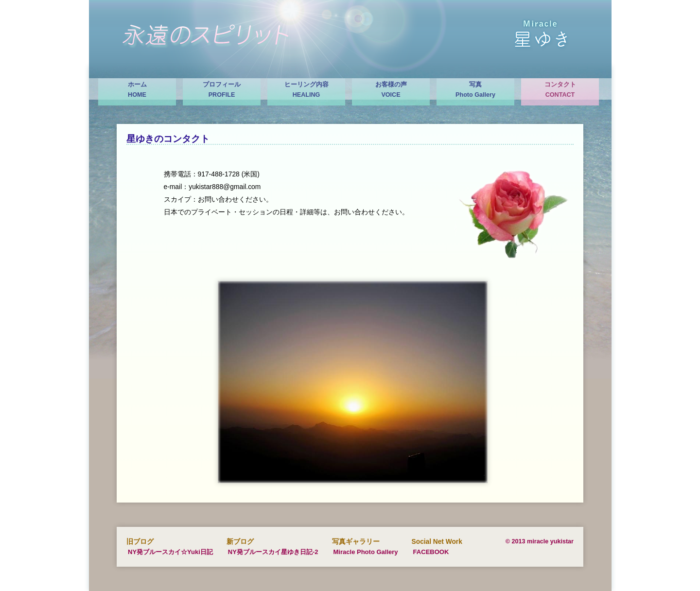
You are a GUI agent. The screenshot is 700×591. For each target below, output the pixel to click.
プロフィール (222, 91)
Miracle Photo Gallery (366, 552)
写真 (475, 91)
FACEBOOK (431, 552)
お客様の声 (391, 91)
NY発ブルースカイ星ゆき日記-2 (273, 552)
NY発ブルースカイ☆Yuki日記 (170, 552)
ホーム (137, 91)
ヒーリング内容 (306, 91)
